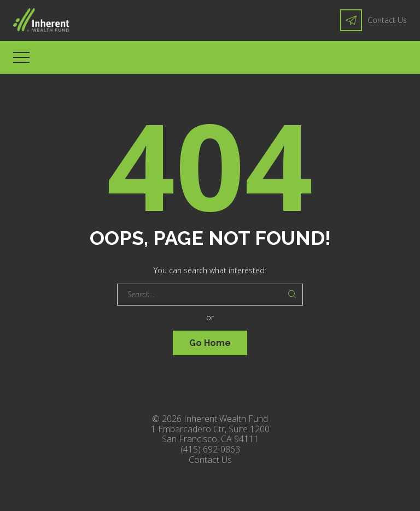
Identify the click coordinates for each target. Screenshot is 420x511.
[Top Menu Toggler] (21, 57)
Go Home (210, 343)
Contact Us (387, 20)
